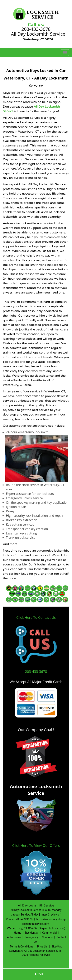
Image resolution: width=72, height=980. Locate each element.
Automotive (14, 937)
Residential (32, 933)
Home (18, 933)
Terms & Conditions (22, 947)
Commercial (49, 933)
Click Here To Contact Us (36, 617)
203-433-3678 (36, 29)
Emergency (31, 937)
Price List (43, 947)
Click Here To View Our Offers (36, 845)
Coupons (47, 937)
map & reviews (50, 915)
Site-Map (57, 947)
